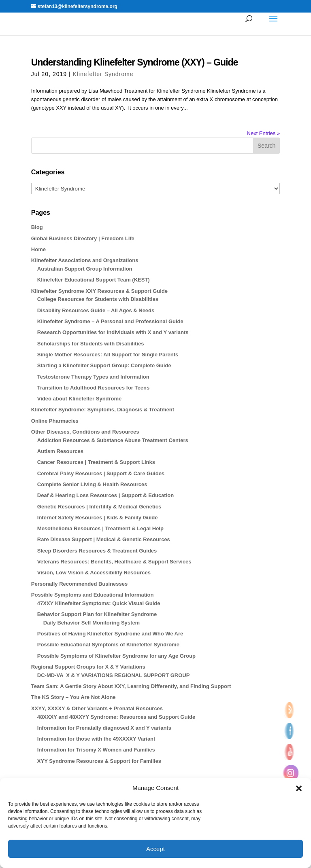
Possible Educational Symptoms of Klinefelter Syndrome (108, 645)
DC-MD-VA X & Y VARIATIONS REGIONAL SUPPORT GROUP (114, 675)
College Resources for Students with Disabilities (98, 299)
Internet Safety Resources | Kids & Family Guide (98, 518)
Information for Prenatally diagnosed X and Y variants (104, 728)
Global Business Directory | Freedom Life (83, 238)
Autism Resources (60, 451)
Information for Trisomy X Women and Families (96, 750)
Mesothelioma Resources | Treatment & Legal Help (100, 528)
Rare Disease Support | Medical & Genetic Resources (104, 539)
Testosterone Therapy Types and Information (93, 377)
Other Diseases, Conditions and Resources (85, 432)
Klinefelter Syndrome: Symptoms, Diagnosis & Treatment (103, 410)
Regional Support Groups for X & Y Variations (88, 667)
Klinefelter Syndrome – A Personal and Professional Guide (110, 321)
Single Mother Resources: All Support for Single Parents (108, 355)
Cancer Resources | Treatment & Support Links (96, 462)
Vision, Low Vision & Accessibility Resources (94, 573)
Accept (155, 849)
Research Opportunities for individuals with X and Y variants (113, 332)
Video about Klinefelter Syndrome (80, 399)
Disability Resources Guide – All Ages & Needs (96, 310)
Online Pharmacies (55, 421)
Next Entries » (264, 133)
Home (38, 249)
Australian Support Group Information (85, 269)
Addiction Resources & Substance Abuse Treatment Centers (113, 440)
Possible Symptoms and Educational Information (93, 595)
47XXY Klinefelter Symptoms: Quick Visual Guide (99, 603)
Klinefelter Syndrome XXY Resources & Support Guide (99, 291)
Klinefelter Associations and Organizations (85, 260)
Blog (37, 227)
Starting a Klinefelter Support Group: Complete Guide (104, 365)
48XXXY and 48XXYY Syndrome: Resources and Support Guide (116, 717)
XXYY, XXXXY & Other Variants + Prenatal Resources (97, 708)
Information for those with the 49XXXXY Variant (96, 739)
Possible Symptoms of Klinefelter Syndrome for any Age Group (116, 656)
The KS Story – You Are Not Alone (73, 697)
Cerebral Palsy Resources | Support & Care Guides (101, 473)
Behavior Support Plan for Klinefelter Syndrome (97, 614)
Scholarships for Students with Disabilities (91, 344)
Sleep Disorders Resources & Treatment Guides (97, 551)
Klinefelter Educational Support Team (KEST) (94, 280)
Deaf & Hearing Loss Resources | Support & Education (105, 495)
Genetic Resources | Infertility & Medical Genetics (99, 507)
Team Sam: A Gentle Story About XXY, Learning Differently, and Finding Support (131, 686)
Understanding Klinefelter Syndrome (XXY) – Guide (134, 62)
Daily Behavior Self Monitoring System (92, 623)
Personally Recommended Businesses (79, 584)
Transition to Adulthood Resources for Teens (93, 388)
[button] (299, 788)
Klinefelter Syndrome (103, 74)
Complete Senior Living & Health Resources (92, 484)
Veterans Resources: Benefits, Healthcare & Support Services (114, 562)
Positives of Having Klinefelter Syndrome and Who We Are (110, 634)
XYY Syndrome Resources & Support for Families (99, 761)
